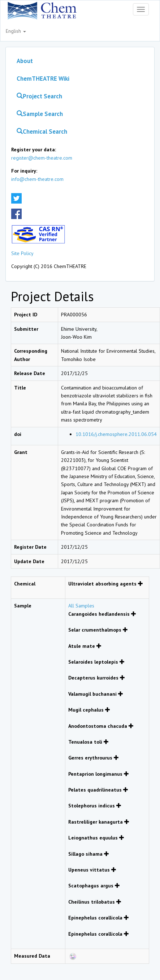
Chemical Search (42, 132)
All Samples (81, 606)
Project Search (39, 96)
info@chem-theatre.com (37, 179)
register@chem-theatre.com (42, 158)
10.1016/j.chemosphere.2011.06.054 (116, 434)
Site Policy (22, 253)
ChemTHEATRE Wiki (43, 79)
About (25, 61)
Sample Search (40, 114)
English (16, 31)
